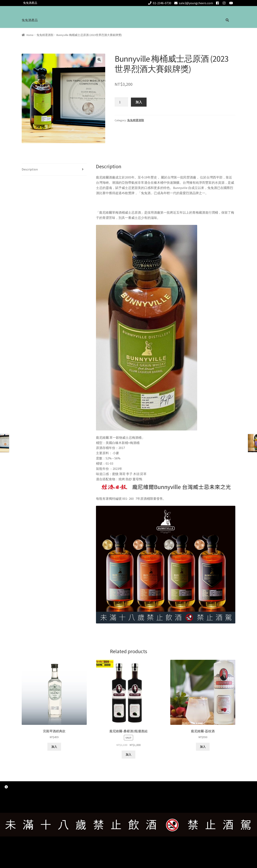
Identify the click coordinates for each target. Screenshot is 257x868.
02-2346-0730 (159, 3)
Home (30, 35)
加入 (139, 102)
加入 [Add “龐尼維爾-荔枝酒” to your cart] (203, 747)
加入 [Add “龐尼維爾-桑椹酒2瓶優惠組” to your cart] (128, 755)
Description (30, 169)
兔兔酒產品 (30, 3)
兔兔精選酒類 (45, 35)
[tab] (54, 170)
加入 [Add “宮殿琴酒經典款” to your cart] (54, 747)
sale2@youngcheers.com (193, 3)
